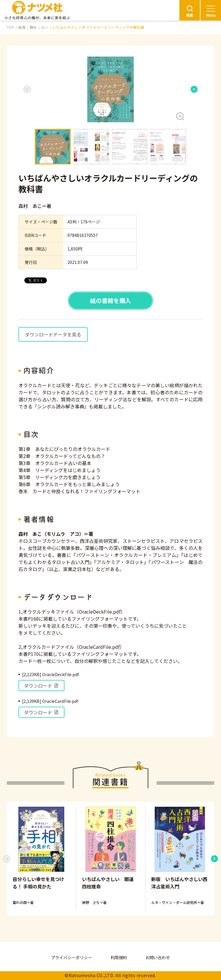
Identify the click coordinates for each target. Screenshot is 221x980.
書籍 (22, 27)
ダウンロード (41, 686)
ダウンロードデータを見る (53, 334)
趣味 (33, 27)
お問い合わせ (158, 957)
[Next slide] (194, 89)
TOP (11, 27)
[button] (110, 89)
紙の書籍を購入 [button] (110, 300)
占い (45, 27)
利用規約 (119, 957)
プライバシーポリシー (72, 957)
